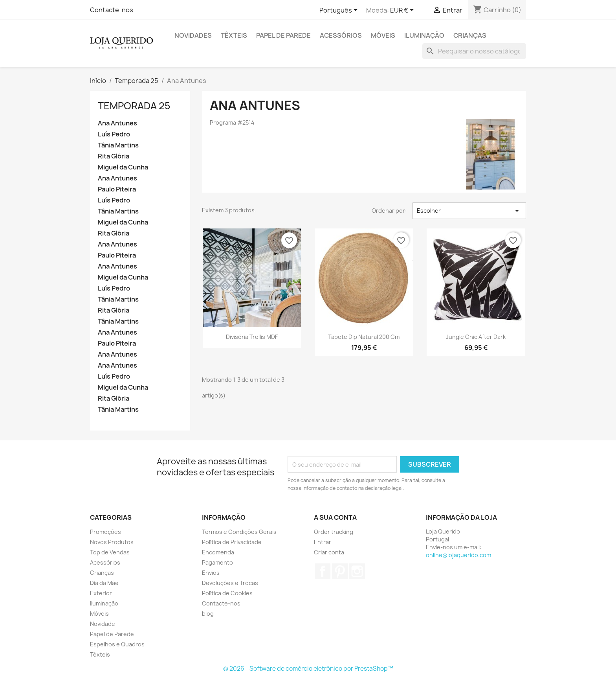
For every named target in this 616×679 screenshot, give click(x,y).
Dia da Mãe (104, 583)
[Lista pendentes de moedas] (403, 11)
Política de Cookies (227, 593)
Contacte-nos (112, 10)
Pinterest (340, 571)
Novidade (103, 624)
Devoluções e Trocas (230, 583)
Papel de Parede (283, 35)
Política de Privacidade (232, 542)
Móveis (383, 35)
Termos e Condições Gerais (239, 532)
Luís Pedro (114, 134)
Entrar (323, 542)
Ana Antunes (117, 123)
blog (208, 614)
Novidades (193, 35)
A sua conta (335, 517)
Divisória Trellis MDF (252, 337)
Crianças (470, 35)
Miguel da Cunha (123, 167)
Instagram (357, 571)
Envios (211, 573)
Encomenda (218, 552)
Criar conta (329, 552)
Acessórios (341, 35)
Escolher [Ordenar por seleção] (469, 211)
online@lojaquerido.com (458, 555)
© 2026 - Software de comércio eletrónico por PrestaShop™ (308, 669)
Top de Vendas (110, 552)
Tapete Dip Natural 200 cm (364, 337)
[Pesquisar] (474, 51)
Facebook (323, 571)
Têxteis (234, 35)
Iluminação (424, 35)
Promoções (105, 532)
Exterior (101, 593)
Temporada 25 (134, 106)
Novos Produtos (112, 542)
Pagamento (217, 562)
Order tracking (334, 532)
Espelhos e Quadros (117, 644)
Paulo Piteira (117, 189)
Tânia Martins (118, 145)
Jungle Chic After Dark (476, 337)
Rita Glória (114, 156)
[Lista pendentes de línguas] (340, 11)
